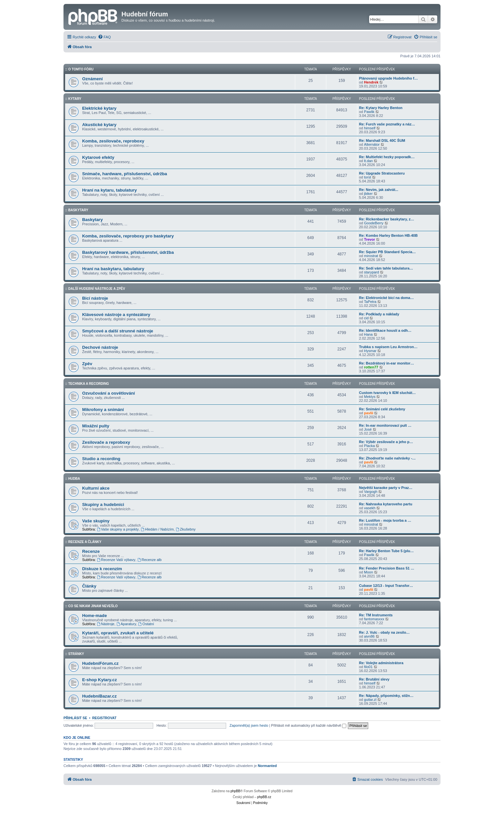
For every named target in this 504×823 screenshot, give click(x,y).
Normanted (267, 766)
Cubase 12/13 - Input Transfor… (386, 586)
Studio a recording (101, 459)
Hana (368, 334)
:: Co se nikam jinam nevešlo (91, 606)
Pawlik (369, 112)
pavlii (369, 413)
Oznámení (92, 79)
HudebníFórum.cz (100, 663)
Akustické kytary (99, 125)
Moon (369, 572)
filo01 (368, 667)
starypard (371, 272)
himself (370, 128)
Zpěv (87, 364)
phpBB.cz (264, 797)
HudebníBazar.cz (99, 696)
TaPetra (370, 302)
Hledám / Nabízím (157, 529)
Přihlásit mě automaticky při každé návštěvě (309, 725)
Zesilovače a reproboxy (106, 442)
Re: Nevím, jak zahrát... (379, 190)
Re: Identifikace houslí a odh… (385, 330)
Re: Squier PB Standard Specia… (387, 252)
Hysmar (370, 351)
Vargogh (371, 492)
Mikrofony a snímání (103, 410)
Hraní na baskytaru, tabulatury (113, 269)
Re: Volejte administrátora (381, 663)
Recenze (91, 551)
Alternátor (372, 144)
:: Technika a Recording (87, 384)
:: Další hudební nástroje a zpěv (95, 289)
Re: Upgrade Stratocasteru (382, 173)
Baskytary (92, 220)
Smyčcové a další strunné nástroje (118, 331)
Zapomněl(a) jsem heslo (249, 725)
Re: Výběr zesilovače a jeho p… (386, 442)
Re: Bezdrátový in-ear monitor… (387, 363)
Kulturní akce (96, 488)
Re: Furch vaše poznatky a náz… (387, 124)
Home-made (94, 616)
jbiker (368, 194)
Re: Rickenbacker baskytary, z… (387, 219)
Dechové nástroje (100, 347)
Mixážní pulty (96, 426)
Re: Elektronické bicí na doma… (387, 298)
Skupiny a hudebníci (103, 505)
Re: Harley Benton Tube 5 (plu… (386, 551)
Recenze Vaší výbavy (116, 560)
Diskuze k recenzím (102, 569)
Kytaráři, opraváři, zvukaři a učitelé (118, 633)
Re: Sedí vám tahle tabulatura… (386, 268)
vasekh (370, 508)
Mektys (370, 397)
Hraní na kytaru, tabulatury (109, 190)
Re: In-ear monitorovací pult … (385, 425)
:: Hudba (73, 479)
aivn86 (369, 636)
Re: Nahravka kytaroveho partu (386, 504)
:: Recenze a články (83, 542)
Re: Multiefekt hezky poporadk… (387, 157)
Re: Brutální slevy (374, 679)
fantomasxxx (374, 619)
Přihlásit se (75, 718)
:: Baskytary (77, 210)
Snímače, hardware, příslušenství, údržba (125, 174)
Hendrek (371, 82)
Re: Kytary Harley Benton (381, 108)
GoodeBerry (374, 223)
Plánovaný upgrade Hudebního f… (388, 78)
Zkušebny (186, 529)
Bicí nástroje (95, 298)
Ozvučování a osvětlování (108, 393)
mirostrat (371, 256)
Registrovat (104, 718)
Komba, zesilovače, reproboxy (113, 141)
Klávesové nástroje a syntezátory (116, 315)
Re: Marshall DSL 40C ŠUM (382, 140)
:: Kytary (73, 99)
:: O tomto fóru (79, 69)
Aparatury (126, 624)
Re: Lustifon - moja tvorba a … (385, 520)
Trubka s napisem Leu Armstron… (388, 347)
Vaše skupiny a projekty (118, 529)
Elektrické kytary (99, 108)
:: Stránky (75, 654)
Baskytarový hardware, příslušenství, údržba (128, 252)
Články (89, 586)
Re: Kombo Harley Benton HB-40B (388, 235)
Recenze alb (150, 560)
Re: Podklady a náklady (379, 314)
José (368, 429)
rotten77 (371, 367)
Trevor (369, 239)
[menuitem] (104, 37)
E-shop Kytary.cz (99, 680)
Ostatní (146, 624)
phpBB (235, 791)
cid (366, 318)
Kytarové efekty (98, 157)
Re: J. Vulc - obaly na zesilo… (384, 632)
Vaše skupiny (96, 521)
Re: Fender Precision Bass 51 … (387, 568)
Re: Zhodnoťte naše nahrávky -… (387, 458)
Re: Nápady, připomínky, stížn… (386, 696)
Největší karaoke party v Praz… (386, 488)
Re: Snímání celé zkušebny (382, 409)
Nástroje (106, 624)
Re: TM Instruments (376, 615)
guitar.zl (370, 700)
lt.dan (368, 161)
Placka (369, 446)
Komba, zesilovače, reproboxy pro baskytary (128, 236)
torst (367, 177)
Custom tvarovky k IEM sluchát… (387, 393)
